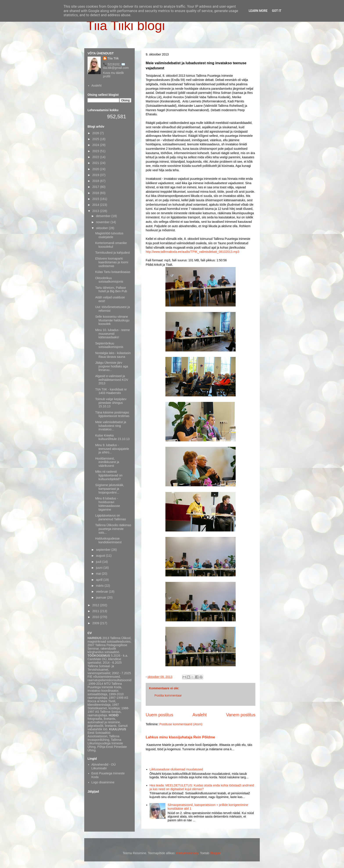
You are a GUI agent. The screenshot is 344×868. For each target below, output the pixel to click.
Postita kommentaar (168, 695)
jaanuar (101, 597)
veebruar (102, 592)
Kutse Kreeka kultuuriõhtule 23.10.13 (112, 437)
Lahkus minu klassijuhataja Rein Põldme (180, 737)
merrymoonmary (187, 853)
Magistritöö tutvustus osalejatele (109, 235)
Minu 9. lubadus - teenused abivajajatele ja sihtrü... (112, 449)
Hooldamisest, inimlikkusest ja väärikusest (107, 462)
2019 (96, 175)
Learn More (258, 11)
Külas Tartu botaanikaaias (113, 272)
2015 (96, 199)
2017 (96, 187)
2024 (96, 145)
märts (100, 586)
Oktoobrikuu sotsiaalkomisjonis (109, 280)
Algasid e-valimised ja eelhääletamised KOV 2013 (112, 380)
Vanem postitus (241, 715)
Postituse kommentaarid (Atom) (181, 724)
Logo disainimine (103, 782)
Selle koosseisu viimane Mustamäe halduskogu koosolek (112, 320)
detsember (104, 216)
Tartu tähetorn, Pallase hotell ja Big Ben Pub (111, 290)
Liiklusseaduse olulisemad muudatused (176, 769)
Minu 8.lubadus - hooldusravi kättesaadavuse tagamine (108, 504)
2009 (96, 623)
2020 (96, 169)
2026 (96, 133)
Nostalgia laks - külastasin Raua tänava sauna (113, 355)
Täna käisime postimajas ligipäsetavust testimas (112, 414)
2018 (96, 181)
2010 (96, 617)
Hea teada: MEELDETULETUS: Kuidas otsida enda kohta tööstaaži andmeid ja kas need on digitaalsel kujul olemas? (202, 787)
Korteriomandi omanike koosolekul (111, 245)
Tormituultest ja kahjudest (113, 253)
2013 (96, 211)
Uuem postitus (159, 715)
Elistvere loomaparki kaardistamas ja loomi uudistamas (112, 262)
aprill (99, 580)
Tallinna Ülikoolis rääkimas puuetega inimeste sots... (113, 529)
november (103, 222)
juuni (99, 568)
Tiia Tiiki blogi (126, 26)
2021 (96, 163)
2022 (96, 157)
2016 (96, 193)
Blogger (215, 853)
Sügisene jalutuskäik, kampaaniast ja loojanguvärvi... (110, 489)
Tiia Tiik (113, 58)
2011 (96, 611)
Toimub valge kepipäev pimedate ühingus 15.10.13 (111, 403)
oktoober (102, 228)
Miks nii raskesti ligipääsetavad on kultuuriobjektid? (109, 475)
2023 (96, 151)
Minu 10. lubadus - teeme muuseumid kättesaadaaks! (113, 334)
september (104, 550)
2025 (96, 139)
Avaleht (200, 715)
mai (99, 574)
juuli (99, 562)
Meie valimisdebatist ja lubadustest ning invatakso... (111, 426)
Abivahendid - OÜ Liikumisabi (104, 766)
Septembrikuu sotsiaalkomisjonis (109, 345)
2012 (96, 605)
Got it (277, 11)
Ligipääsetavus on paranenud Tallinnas (111, 517)
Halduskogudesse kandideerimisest (108, 540)
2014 (96, 205)
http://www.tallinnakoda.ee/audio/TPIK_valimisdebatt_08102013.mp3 (193, 252)
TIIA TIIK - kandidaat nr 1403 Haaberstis (111, 391)
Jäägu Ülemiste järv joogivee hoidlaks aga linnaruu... (112, 366)
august (101, 556)
